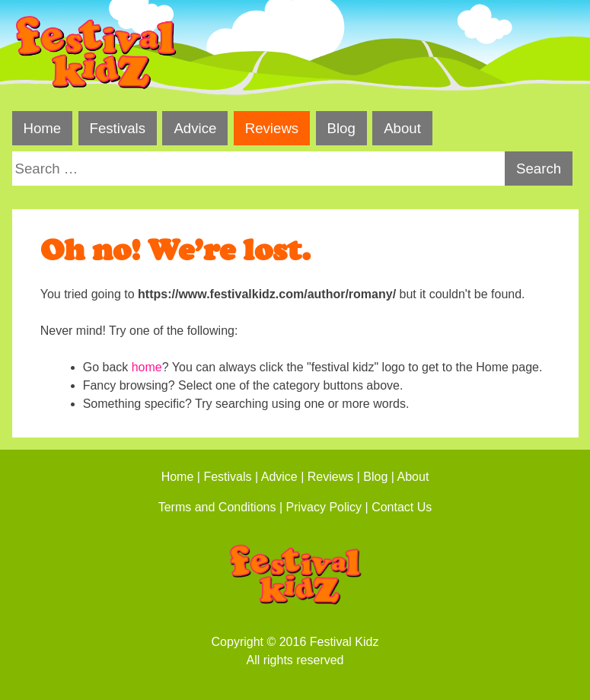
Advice (195, 128)
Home (42, 128)
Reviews (272, 128)
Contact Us (402, 507)
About (402, 128)
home (147, 367)
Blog (341, 128)
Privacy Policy (324, 507)
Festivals (117, 128)
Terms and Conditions (217, 507)
